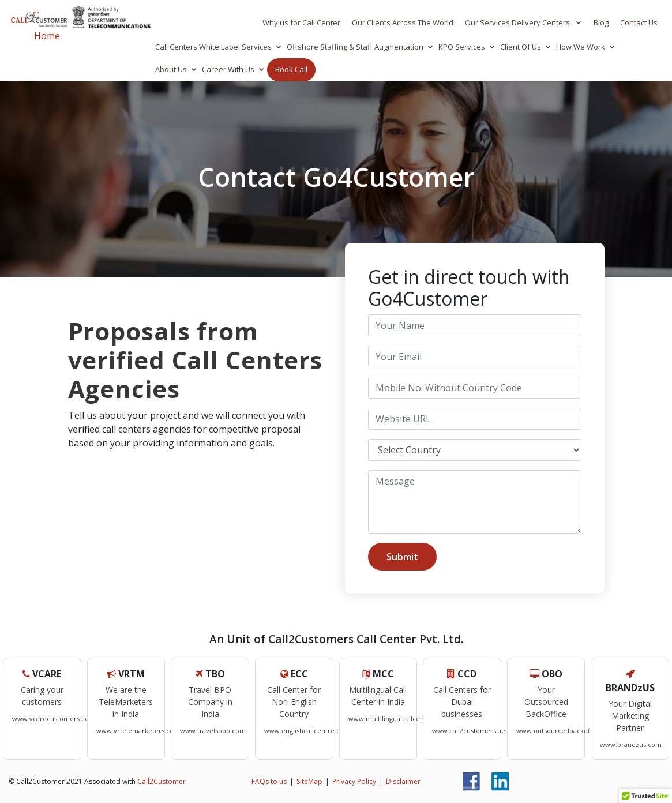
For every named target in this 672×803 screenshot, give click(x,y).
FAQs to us (269, 781)
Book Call (291, 69)
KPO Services (462, 47)
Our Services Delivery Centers (518, 22)
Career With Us (228, 69)
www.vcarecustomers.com (54, 718)
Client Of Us (521, 47)
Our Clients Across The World (403, 22)
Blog (601, 22)
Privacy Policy (354, 781)
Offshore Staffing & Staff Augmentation (355, 47)
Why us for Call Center (301, 22)
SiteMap (309, 781)
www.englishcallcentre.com (307, 731)
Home (47, 36)
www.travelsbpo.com (213, 731)
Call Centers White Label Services (213, 47)
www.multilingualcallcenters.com (400, 718)
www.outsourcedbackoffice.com (566, 731)
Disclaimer (403, 781)
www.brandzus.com (631, 744)
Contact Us (639, 22)
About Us (171, 69)
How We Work (581, 47)
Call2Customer (162, 781)
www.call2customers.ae (469, 731)
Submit (402, 557)
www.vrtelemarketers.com (138, 731)
